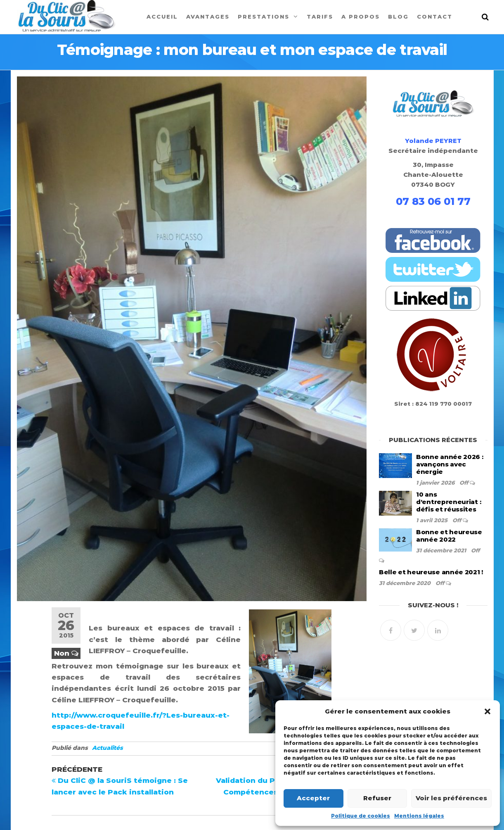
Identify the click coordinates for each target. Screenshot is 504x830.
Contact (435, 17)
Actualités (108, 748)
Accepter (313, 798)
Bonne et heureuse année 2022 (449, 536)
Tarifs (320, 17)
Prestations (264, 17)
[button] (487, 711)
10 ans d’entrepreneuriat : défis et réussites (448, 502)
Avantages (208, 17)
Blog (398, 17)
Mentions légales (419, 816)
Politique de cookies (361, 816)
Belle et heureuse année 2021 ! (431, 572)
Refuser (377, 798)
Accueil (162, 17)
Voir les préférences (451, 798)
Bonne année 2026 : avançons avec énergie (450, 464)
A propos (361, 17)
